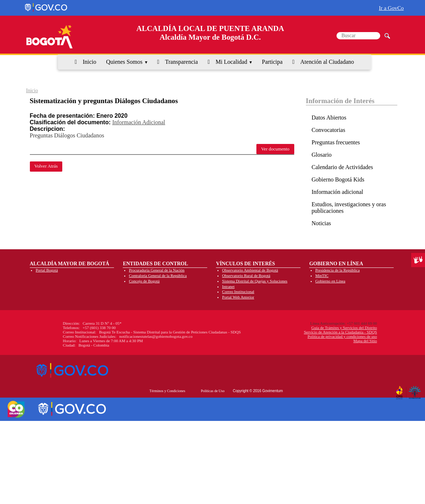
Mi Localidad (231, 62)
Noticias (321, 223)
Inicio (89, 62)
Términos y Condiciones (167, 391)
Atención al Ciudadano (327, 62)
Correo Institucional (238, 292)
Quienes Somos (124, 62)
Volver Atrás (46, 166)
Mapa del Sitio (304, 341)
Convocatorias (328, 130)
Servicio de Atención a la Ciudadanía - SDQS (280, 332)
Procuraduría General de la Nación (157, 270)
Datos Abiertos (329, 118)
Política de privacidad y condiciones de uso (281, 336)
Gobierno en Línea (330, 281)
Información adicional (338, 192)
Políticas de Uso (212, 391)
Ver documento (275, 149)
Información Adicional (139, 122)
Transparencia (181, 62)
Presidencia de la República (338, 270)
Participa (272, 62)
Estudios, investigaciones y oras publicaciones (349, 208)
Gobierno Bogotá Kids (338, 179)
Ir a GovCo (391, 8)
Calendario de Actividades (343, 167)
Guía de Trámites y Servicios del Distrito (283, 328)
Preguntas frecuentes (336, 142)
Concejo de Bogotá (144, 281)
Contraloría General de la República (158, 276)
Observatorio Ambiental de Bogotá (250, 270)
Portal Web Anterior (238, 297)
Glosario (322, 155)
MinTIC (322, 276)
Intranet (228, 286)
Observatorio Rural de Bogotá (246, 276)
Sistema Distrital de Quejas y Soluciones (255, 281)
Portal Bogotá (47, 270)
